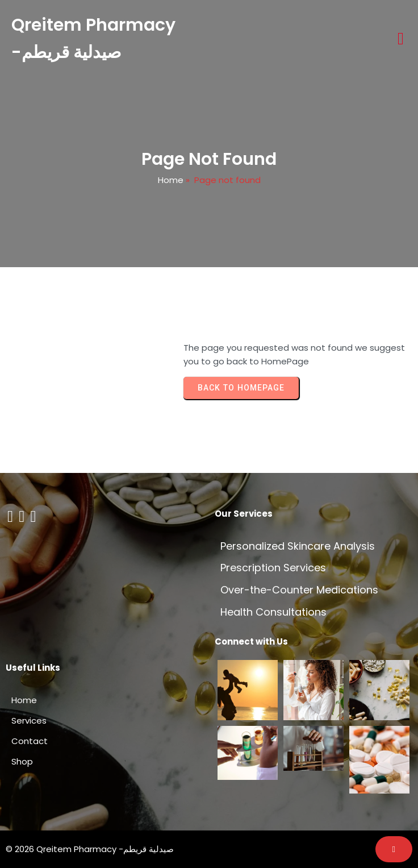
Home (171, 180)
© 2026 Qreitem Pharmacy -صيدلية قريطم (90, 849)
